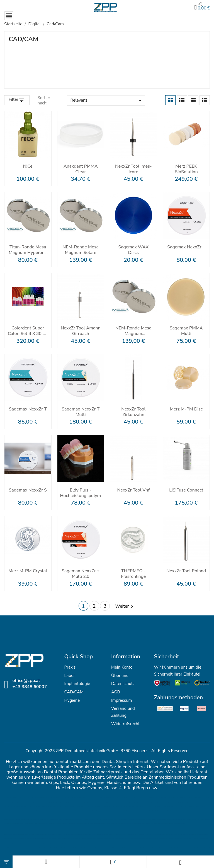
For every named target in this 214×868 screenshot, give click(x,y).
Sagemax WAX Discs (133, 250)
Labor (70, 676)
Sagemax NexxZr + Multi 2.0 (81, 574)
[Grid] (170, 101)
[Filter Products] (17, 101)
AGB (116, 692)
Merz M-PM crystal (28, 571)
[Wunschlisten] (113, 862)
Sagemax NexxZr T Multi (81, 412)
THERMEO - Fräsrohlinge (133, 574)
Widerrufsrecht (125, 724)
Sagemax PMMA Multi (186, 331)
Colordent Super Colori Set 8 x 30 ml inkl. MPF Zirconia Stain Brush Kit (28, 331)
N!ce (28, 167)
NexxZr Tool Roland (186, 574)
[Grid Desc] (182, 101)
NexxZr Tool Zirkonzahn (133, 412)
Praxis (70, 667)
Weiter (125, 607)
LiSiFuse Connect (186, 491)
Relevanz (107, 101)
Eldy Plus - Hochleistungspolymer (81, 493)
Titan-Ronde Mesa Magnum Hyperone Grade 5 (28, 250)
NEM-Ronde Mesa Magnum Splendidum (133, 331)
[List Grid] (193, 101)
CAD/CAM (74, 692)
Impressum (121, 701)
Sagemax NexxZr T (28, 409)
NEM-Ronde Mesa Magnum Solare (81, 250)
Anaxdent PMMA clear (81, 169)
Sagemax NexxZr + (186, 247)
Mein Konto (122, 667)
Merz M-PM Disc (186, 409)
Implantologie (77, 684)
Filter (14, 100)
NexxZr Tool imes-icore (133, 169)
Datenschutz (123, 684)
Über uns (120, 676)
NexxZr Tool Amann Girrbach (81, 331)
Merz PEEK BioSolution (186, 169)
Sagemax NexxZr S (28, 491)
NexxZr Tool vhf (133, 491)
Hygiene (72, 701)
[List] (205, 101)
